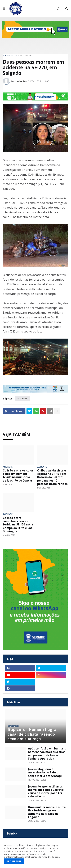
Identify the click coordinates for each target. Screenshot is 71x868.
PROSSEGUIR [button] (14, 861)
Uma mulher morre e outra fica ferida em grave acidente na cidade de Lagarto (47, 812)
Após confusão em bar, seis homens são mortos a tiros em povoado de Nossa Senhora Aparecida (47, 754)
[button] (4, 9)
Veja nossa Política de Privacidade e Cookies (39, 857)
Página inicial (10, 56)
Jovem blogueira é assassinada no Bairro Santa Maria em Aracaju (45, 773)
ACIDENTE (26, 56)
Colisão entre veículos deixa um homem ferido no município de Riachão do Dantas (18, 476)
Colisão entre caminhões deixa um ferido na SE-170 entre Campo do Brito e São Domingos (18, 525)
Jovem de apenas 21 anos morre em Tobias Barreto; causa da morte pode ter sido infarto (46, 792)
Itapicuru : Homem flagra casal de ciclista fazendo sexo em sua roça (32, 734)
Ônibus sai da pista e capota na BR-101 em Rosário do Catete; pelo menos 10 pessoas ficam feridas (52, 477)
